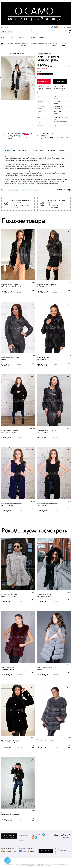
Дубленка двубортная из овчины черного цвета (10, 741)
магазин (27, 134)
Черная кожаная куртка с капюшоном (47, 286)
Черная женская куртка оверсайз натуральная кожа (12, 286)
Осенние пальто (26, 190)
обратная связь (46, 851)
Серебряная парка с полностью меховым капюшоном (45, 595)
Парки (13, 44)
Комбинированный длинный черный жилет (47, 504)
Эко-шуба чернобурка (46, 740)
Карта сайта (59, 854)
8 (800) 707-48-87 (48, 137)
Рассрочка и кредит (21, 150)
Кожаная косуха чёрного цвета (10, 359)
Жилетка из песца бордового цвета (8, 668)
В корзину (60, 81)
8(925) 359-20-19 (62, 835)
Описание (7, 150)
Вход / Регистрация (65, 27)
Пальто (36, 190)
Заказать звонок (7, 32)
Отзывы (61, 150)
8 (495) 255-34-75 (47, 134)
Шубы (10, 44)
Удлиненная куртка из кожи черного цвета (47, 431)
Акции (32, 44)
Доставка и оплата (21, 38)
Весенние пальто (13, 190)
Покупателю (42, 38)
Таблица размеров (43, 77)
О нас (3, 38)
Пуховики (49, 44)
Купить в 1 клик (43, 81)
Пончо (36, 44)
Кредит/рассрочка (42, 68)
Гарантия (10, 38)
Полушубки (42, 44)
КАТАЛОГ (4, 45)
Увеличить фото (18, 54)
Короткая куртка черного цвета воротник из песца (11, 814)
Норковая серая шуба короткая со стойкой (9, 595)
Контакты (33, 38)
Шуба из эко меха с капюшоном (44, 359)
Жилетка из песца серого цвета (47, 668)
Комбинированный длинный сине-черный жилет (11, 504)
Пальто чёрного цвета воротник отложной (10, 431)
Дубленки (18, 44)
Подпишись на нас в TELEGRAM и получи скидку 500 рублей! (20, 204)
